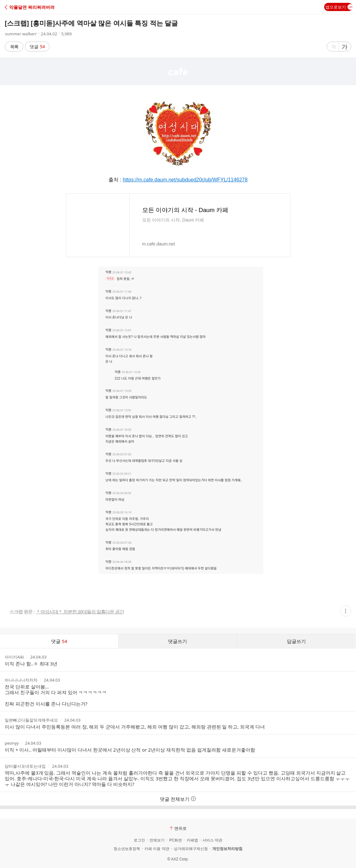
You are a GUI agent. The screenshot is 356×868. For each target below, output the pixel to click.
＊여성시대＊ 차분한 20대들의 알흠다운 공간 (80, 612)
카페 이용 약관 (157, 849)
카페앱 (192, 840)
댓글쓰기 (178, 641)
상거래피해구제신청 (191, 849)
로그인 (139, 840)
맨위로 (178, 828)
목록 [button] (14, 47)
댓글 (37, 47)
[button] (32, 7)
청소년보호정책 (127, 849)
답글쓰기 (296, 641)
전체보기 (157, 840)
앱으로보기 (339, 7)
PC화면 (175, 840)
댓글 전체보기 (178, 799)
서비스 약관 (212, 840)
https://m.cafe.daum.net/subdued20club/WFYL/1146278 (185, 180)
